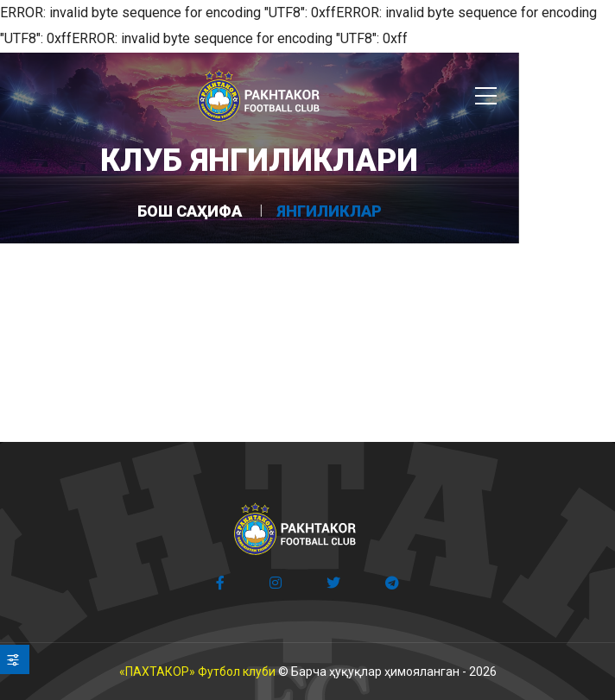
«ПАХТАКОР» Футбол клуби (197, 672)
